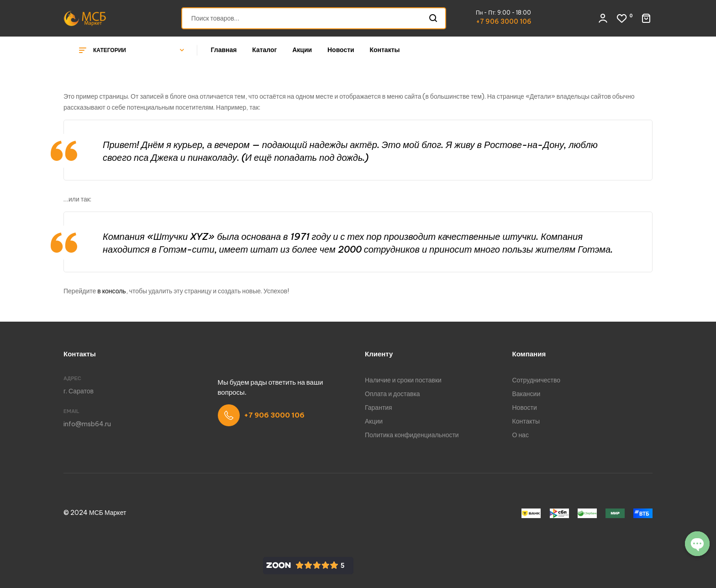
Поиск (434, 18)
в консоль (111, 291)
